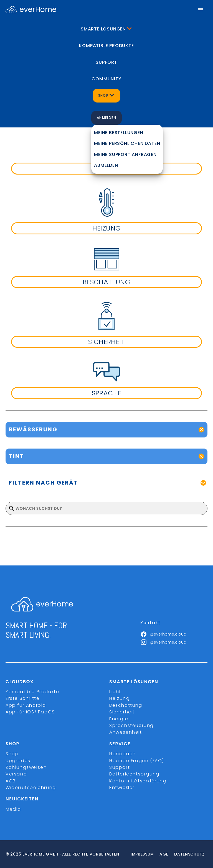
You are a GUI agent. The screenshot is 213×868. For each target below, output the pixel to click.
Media (13, 809)
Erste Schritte (22, 698)
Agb (164, 854)
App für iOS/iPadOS (30, 712)
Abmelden (106, 165)
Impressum (142, 854)
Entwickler (122, 788)
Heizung (119, 698)
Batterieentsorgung (134, 774)
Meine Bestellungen (119, 133)
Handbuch (123, 754)
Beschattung (126, 705)
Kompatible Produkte (106, 46)
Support (106, 62)
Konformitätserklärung (138, 781)
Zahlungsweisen (26, 767)
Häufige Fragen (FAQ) (137, 761)
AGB (11, 781)
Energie (119, 719)
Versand (16, 774)
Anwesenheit (126, 732)
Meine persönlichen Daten (127, 143)
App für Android (26, 705)
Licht (115, 692)
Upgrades (18, 761)
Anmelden (106, 118)
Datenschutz (189, 854)
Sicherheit (122, 712)
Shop (12, 754)
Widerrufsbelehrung (31, 788)
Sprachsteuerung (131, 725)
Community (106, 79)
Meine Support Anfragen (125, 154)
